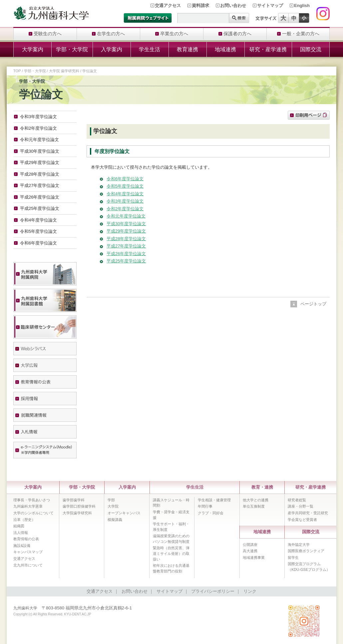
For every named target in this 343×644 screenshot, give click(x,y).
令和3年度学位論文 (125, 201)
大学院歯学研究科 (77, 513)
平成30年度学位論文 (126, 224)
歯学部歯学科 (74, 500)
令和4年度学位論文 (125, 194)
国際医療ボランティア (306, 551)
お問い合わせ (233, 5)
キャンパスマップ (28, 552)
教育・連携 (262, 487)
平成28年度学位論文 (126, 239)
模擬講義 (115, 520)
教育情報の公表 (26, 539)
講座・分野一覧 (301, 506)
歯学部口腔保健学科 (79, 506)
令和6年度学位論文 (125, 179)
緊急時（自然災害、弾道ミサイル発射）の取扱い (171, 553)
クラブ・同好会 (211, 513)
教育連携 (187, 49)
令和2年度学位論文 (125, 209)
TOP (17, 71)
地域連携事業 (254, 558)
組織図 (19, 526)
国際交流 (311, 49)
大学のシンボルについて (33, 513)
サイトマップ (270, 5)
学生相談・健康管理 (214, 500)
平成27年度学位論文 (126, 246)
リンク (250, 591)
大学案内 (33, 49)
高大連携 (250, 551)
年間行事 (205, 506)
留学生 (293, 558)
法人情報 (21, 533)
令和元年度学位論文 (126, 216)
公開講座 (250, 545)
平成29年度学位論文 (126, 231)
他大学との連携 (256, 500)
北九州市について (28, 565)
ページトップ (313, 304)
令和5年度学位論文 (125, 186)
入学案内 (112, 49)
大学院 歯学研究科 (64, 71)
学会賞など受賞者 (302, 520)
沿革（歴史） (24, 520)
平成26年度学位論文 (126, 254)
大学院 (113, 506)
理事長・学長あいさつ (32, 500)
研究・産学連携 (268, 49)
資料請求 (200, 5)
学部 (111, 500)
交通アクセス (168, 5)
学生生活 (150, 49)
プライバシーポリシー (213, 591)
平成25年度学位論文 (126, 261)
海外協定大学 (299, 545)
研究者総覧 (297, 500)
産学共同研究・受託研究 (308, 513)
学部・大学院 (72, 49)
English (302, 5)
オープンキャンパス (124, 513)
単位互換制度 (254, 506)
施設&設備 (22, 546)
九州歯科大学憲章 (28, 506)
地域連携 (225, 49)
